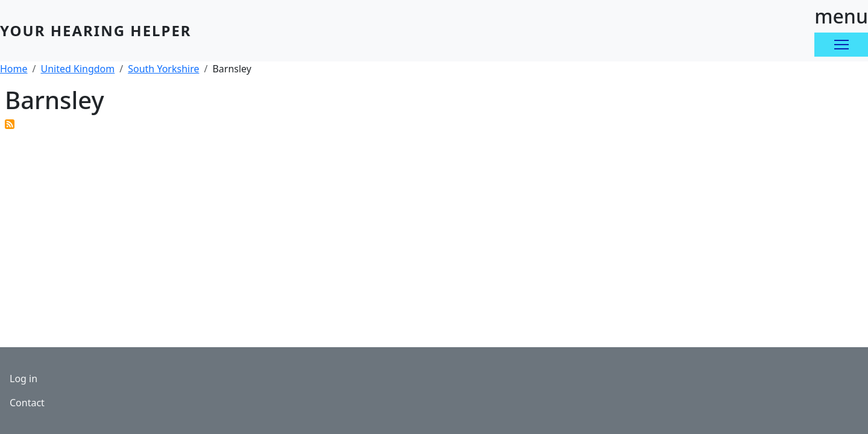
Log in (24, 379)
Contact (27, 403)
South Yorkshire (163, 69)
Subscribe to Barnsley (10, 124)
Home (14, 69)
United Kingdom (77, 69)
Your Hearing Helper (96, 30)
